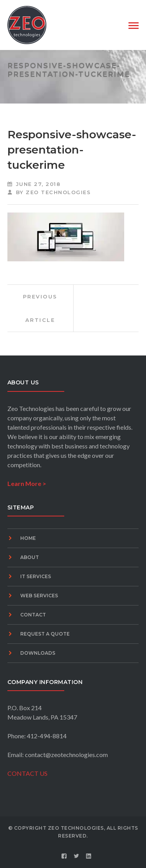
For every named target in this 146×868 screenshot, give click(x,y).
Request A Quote (45, 634)
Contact (33, 615)
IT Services (36, 576)
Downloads (38, 653)
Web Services (39, 596)
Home (28, 538)
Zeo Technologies (58, 192)
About (30, 557)
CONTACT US (27, 773)
